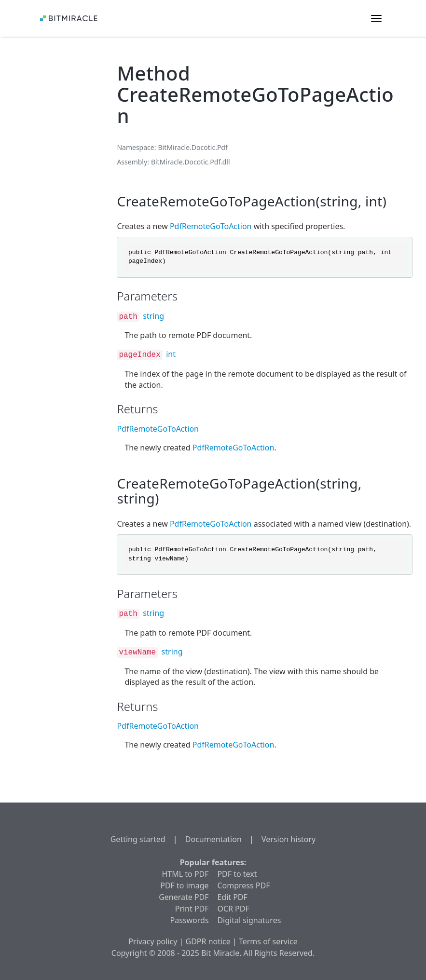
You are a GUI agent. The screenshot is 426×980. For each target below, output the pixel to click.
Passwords (190, 920)
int (171, 354)
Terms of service (268, 941)
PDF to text (237, 874)
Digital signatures (249, 920)
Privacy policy (153, 941)
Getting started (138, 839)
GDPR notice (208, 941)
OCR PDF (233, 909)
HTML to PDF (186, 874)
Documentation (213, 839)
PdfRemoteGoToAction (211, 226)
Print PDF (192, 909)
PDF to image (184, 885)
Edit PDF (232, 897)
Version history (289, 839)
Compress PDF (243, 885)
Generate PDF (184, 897)
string (153, 316)
